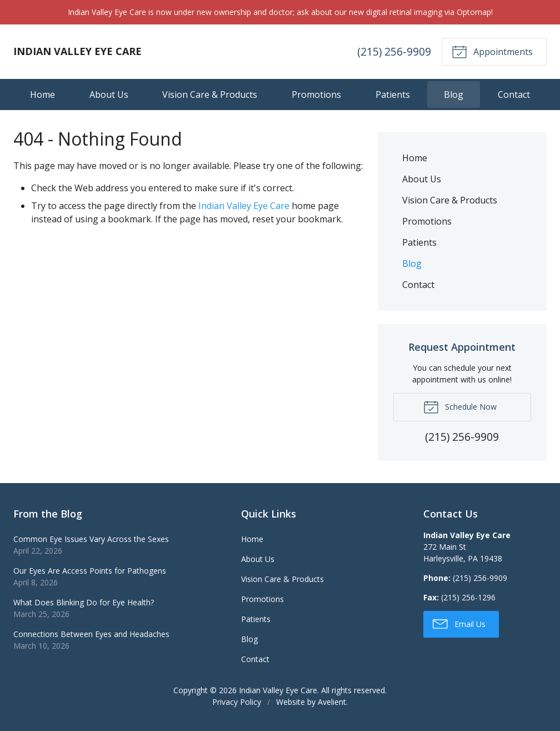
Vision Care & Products (210, 95)
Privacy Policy (237, 702)
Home (42, 95)
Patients (393, 95)
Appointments (492, 51)
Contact (514, 95)
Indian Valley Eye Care (244, 206)
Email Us (459, 623)
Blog (454, 95)
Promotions (316, 95)
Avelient (332, 702)
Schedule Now (460, 406)
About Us (109, 95)
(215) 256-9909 (394, 51)
